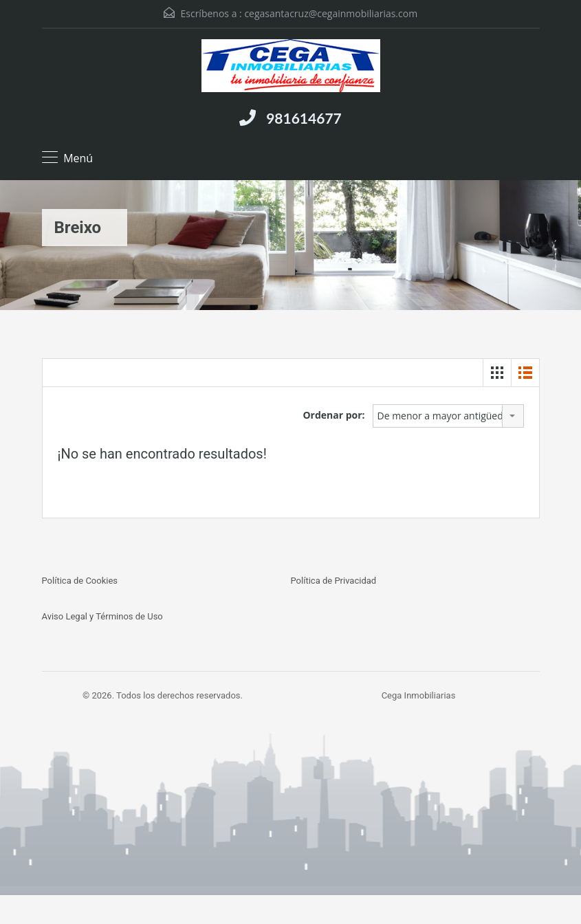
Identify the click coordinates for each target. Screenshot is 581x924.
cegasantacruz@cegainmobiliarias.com (331, 13)
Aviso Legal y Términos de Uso (102, 616)
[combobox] (448, 416)
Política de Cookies (80, 581)
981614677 (304, 118)
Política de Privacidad (334, 581)
